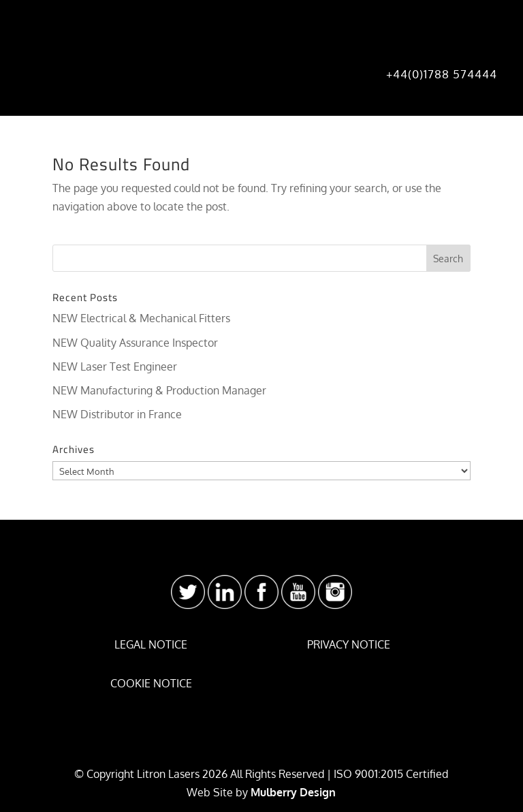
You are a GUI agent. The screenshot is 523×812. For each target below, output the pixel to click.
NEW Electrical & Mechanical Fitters (141, 318)
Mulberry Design (293, 792)
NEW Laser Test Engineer (115, 366)
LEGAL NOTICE (151, 644)
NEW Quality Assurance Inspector (135, 343)
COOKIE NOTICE (151, 683)
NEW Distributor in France (117, 414)
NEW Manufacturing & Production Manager (159, 390)
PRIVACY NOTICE (349, 644)
